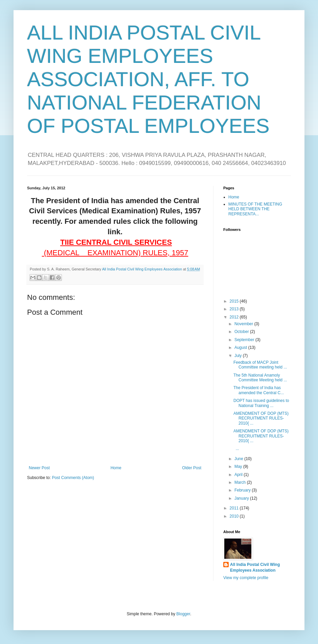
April (239, 475)
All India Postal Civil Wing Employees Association (255, 567)
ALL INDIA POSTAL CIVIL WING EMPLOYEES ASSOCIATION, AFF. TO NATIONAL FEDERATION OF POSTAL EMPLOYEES (148, 79)
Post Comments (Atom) (73, 478)
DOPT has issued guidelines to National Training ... (261, 403)
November (244, 324)
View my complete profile (246, 578)
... (236, 449)
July (239, 356)
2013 (235, 309)
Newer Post (39, 468)
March (241, 482)
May (239, 467)
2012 (235, 317)
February (243, 490)
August (241, 348)
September (245, 340)
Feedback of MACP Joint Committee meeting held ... (260, 365)
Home (116, 468)
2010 (235, 516)
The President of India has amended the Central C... (259, 390)
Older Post (192, 468)
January (242, 498)
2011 (235, 508)
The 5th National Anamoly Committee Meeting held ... (260, 378)
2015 (235, 301)
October (242, 332)
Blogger (183, 614)
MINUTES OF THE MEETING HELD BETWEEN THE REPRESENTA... (255, 209)
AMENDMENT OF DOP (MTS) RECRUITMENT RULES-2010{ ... (261, 418)
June (239, 459)
